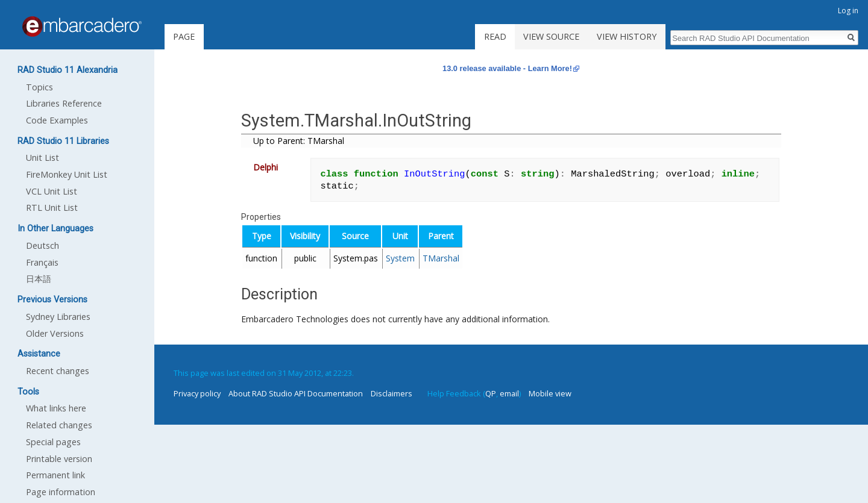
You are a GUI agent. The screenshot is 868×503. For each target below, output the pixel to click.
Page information (61, 492)
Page (184, 36)
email (509, 393)
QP (491, 393)
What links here (56, 408)
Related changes (59, 425)
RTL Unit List (52, 208)
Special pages (53, 442)
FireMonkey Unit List (67, 174)
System (400, 258)
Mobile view (550, 393)
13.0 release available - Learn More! (507, 68)
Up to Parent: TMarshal (299, 141)
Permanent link (55, 475)
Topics (39, 87)
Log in (848, 11)
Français (42, 262)
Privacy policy (197, 393)
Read (495, 36)
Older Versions (55, 333)
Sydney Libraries (58, 317)
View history (627, 36)
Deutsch (42, 245)
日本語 (39, 279)
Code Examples (57, 120)
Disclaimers (392, 393)
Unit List (42, 158)
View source (551, 36)
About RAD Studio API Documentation (296, 393)
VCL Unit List (52, 191)
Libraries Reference (64, 103)
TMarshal (441, 258)
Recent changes (58, 371)
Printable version (59, 459)
